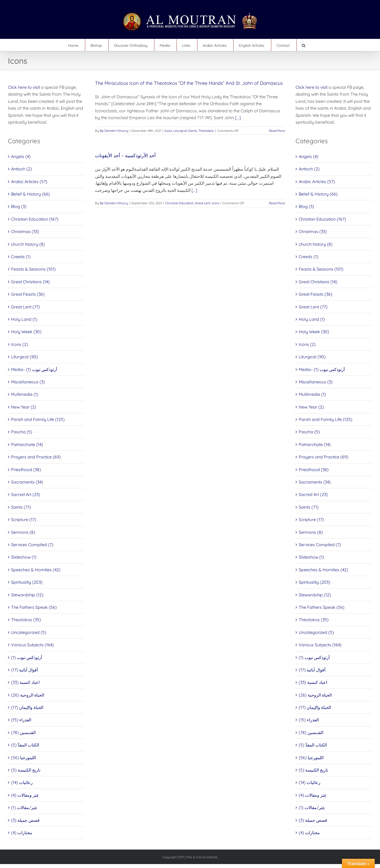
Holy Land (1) (24, 319)
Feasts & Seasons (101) (33, 269)
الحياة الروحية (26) (28, 695)
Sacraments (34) (27, 482)
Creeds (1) (21, 257)
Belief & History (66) (30, 194)
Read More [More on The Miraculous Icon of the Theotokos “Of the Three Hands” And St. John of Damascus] (277, 131)
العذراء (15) (21, 720)
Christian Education (179, 203)
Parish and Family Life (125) (38, 419)
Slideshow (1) (24, 557)
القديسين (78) (23, 732)
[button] (304, 45)
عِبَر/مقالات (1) (24, 807)
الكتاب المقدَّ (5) (25, 745)
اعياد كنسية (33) (25, 682)
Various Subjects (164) (32, 645)
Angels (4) (21, 156)
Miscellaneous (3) (28, 382)
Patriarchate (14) (27, 444)
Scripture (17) (24, 519)
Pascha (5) (22, 432)
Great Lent (203, 203)
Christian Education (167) (35, 219)
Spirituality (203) (27, 582)
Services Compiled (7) (32, 545)
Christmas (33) (25, 231)
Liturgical (180, 131)
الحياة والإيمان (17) (27, 707)
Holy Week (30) (26, 332)
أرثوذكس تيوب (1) (27, 657)
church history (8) (28, 244)
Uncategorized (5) (29, 632)
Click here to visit (24, 87)
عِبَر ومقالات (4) (25, 795)
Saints (193, 131)
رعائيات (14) (22, 782)
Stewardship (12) (27, 595)
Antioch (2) (22, 169)
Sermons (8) (23, 532)
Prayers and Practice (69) (36, 457)
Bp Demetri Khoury (114, 131)
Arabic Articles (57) (29, 182)
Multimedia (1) (25, 394)
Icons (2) (20, 344)
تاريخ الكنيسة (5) (26, 770)
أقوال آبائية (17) (24, 670)
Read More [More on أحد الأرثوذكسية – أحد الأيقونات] (277, 203)
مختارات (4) (22, 833)
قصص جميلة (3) (25, 820)
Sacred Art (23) (26, 494)
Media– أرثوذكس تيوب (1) (34, 369)
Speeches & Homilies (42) (36, 570)
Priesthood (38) (26, 470)
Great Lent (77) (25, 307)
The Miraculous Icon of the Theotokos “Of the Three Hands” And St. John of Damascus (189, 83)
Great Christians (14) (30, 282)
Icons (168, 131)
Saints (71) (21, 507)
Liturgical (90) (25, 357)
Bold (202, 857)
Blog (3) (19, 206)
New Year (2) (24, 407)
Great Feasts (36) (28, 294)
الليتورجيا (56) (23, 758)
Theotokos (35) (26, 620)
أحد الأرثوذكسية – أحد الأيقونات (125, 156)
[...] (238, 118)
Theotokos (206, 131)
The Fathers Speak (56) (34, 607)
